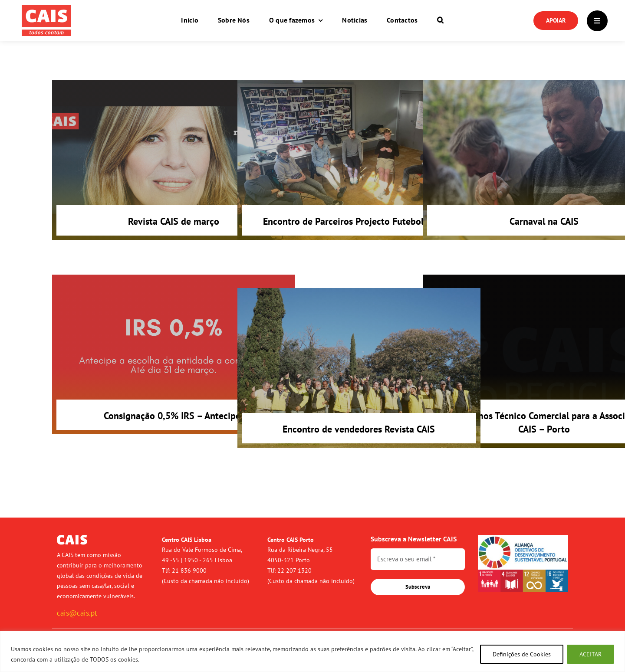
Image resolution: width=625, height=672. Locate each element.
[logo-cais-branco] (72, 538)
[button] (440, 21)
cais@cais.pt (77, 613)
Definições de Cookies (522, 654)
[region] (312, 651)
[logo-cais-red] (46, 9)
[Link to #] (597, 21)
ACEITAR (590, 654)
